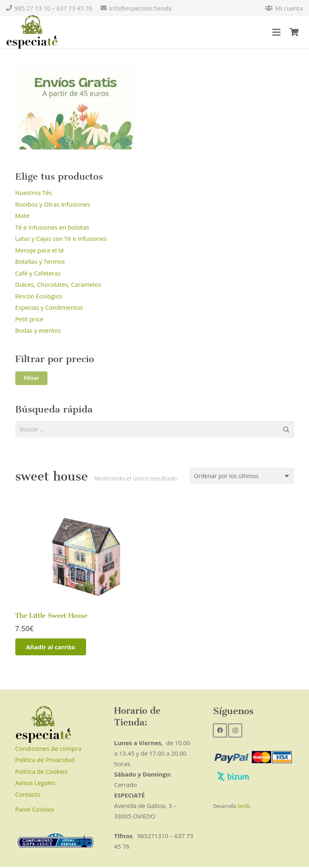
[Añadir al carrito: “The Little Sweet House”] (51, 648)
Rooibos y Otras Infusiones (53, 204)
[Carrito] (294, 32)
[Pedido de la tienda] (240, 477)
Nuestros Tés (34, 193)
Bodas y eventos (38, 330)
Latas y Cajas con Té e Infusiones (61, 238)
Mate (23, 215)
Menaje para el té (40, 250)
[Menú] (276, 32)
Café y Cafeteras (38, 273)
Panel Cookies (35, 811)
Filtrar (31, 378)
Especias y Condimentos (49, 307)
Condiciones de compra (48, 750)
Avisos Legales (35, 784)
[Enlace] (32, 32)
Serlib (244, 807)
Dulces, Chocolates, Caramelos (58, 284)
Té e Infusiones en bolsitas (52, 227)
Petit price (30, 319)
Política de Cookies (41, 773)
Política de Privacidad (45, 761)
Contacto (28, 795)
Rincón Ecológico (39, 296)
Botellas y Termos (40, 261)
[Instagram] (235, 732)
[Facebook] (220, 732)
